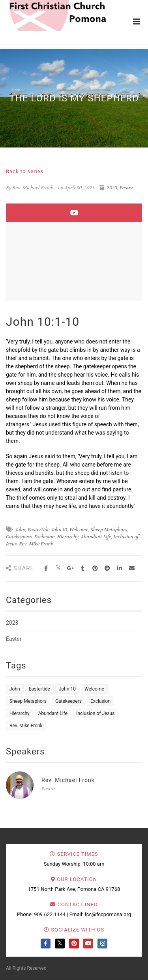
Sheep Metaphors (109, 530)
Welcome (79, 530)
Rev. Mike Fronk (36, 544)
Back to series (25, 171)
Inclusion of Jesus (95, 713)
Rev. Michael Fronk (68, 780)
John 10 (59, 530)
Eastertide (39, 530)
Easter (126, 188)
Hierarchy (68, 537)
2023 (112, 188)
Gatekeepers (19, 537)
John (21, 530)
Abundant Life (96, 537)
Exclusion (44, 537)
